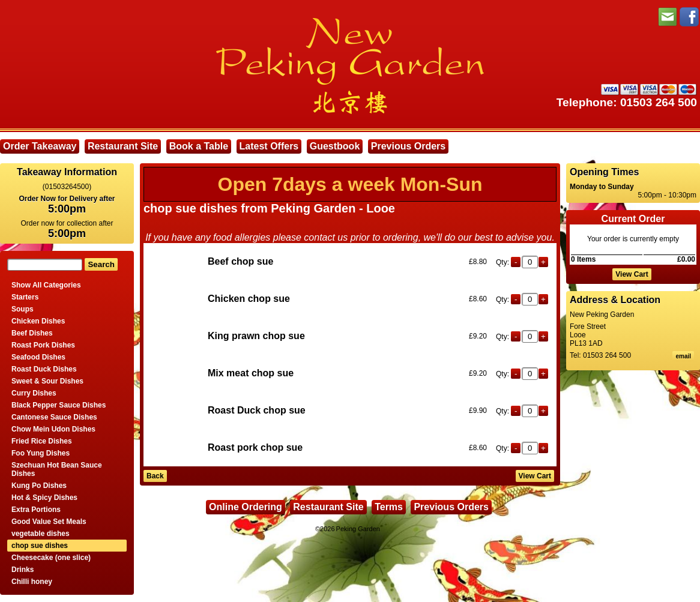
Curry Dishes (34, 393)
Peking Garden (358, 529)
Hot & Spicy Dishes (44, 498)
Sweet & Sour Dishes (47, 381)
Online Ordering (246, 507)
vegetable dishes (41, 534)
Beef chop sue (240, 261)
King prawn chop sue (256, 336)
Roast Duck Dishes (44, 369)
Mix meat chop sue (251, 373)
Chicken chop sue (249, 299)
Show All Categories (46, 285)
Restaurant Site (123, 146)
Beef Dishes (32, 333)
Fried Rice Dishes (42, 441)
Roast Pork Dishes (43, 345)
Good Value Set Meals (49, 522)
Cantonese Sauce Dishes (54, 417)
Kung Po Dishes (39, 486)
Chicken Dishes (38, 321)
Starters (25, 297)
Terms (389, 507)
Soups (23, 309)
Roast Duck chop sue (257, 410)
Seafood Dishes (38, 357)
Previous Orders (409, 146)
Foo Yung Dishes (41, 453)
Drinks (23, 570)
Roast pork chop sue (255, 447)
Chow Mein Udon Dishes (53, 429)
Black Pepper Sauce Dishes (59, 405)
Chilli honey (32, 582)
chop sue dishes (40, 546)
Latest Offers (269, 146)
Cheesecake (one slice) (51, 558)
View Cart (632, 274)
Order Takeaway (40, 146)
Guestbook (335, 146)
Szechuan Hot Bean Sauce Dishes (57, 469)
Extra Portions (36, 510)
